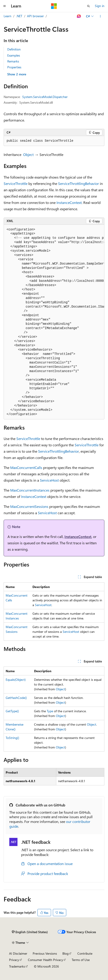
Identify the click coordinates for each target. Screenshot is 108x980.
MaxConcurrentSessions (29, 506)
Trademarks (17, 966)
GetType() (12, 711)
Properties (14, 67)
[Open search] (88, 6)
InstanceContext (69, 202)
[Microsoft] (54, 6)
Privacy (14, 960)
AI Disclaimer (18, 953)
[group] (54, 322)
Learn (7, 16)
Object (28, 154)
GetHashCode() (16, 698)
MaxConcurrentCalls (26, 467)
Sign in (100, 6)
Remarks (13, 61)
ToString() (12, 738)
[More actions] (100, 16)
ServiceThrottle (16, 183)
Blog (65, 953)
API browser (35, 16)
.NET (19, 16)
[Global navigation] (5, 6)
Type (50, 711)
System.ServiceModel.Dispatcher (45, 97)
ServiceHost (49, 480)
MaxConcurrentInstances (30, 490)
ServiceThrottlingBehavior (79, 183)
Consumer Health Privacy (45, 960)
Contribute (85, 953)
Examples (14, 55)
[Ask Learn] (79, 16)
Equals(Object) (16, 680)
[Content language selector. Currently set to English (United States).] (30, 932)
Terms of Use (81, 960)
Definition (14, 49)
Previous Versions (45, 953)
